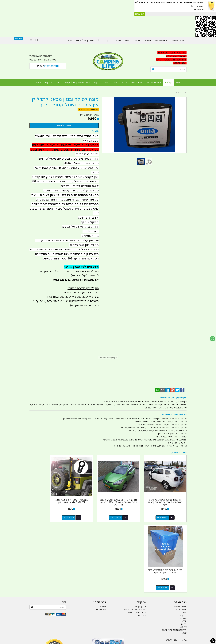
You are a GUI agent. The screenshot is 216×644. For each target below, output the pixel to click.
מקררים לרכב (75, 628)
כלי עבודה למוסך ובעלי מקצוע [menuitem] (77, 82)
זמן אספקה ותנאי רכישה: (173, 397)
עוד (39, 82)
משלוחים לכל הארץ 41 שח (81, 267)
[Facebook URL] (37, 40)
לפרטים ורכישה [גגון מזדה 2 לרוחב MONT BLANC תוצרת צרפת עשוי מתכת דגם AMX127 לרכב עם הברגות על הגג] (125, 511)
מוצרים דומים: (179, 452)
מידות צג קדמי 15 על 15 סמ (80, 227)
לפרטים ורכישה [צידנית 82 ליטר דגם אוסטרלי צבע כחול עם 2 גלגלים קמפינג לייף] (45, 511)
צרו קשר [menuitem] (97, 82)
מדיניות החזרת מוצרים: (174, 414)
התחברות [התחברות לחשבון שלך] (18, 38)
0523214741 (135, 535)
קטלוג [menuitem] (168, 82)
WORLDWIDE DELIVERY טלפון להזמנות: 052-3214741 (43, 58)
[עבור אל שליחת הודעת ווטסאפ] (213, 339)
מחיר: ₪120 (199, 10)
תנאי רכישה (142, 538)
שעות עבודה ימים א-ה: (169, 583)
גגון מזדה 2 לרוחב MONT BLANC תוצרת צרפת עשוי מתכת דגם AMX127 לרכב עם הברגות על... (128, 497)
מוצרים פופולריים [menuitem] (154, 82)
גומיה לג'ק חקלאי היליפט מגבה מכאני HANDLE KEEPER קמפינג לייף (88, 496)
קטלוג (178, 92)
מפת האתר (180, 525)
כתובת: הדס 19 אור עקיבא (135, 532)
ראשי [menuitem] (178, 82)
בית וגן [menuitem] (58, 82)
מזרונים (65, 628)
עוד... (63, 525)
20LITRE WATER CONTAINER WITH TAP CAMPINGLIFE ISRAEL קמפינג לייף (169, 2)
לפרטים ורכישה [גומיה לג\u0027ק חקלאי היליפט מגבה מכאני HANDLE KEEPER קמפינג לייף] (85, 511)
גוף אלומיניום (90, 236)
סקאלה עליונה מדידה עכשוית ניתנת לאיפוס (71, 190)
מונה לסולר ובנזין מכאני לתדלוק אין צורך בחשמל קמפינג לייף (65, 102)
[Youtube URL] (34, 40)
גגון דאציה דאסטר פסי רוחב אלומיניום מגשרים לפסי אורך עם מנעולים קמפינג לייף (168, 496)
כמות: (169, 8)
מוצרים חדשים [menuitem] (137, 82)
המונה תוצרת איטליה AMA (81, 163)
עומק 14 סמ (91, 231)
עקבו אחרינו (99, 525)
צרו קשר (142, 525)
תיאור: (95, 131)
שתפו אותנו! (101, 532)
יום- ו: (162, 593)
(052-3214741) (62, 280)
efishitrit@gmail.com (177, 573)
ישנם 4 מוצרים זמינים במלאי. (88, 109)
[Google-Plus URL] (35, 40)
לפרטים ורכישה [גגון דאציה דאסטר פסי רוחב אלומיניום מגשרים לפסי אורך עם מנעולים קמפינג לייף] (166, 511)
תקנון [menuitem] (107, 82)
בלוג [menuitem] (115, 82)
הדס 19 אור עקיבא (179, 578)
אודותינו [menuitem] (124, 82)
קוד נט (104, 642)
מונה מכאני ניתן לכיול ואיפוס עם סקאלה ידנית (69, 159)
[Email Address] (31, 40)
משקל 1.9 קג (90, 222)
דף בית (184, 92)
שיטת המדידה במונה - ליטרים (80, 186)
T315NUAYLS (86, 115)
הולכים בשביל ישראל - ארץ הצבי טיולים (108, 583)
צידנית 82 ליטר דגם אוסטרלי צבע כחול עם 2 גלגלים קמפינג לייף (48, 494)
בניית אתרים (98, 642)
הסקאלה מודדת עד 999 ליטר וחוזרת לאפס (71, 258)
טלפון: (144, 535)
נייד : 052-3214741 (178, 568)
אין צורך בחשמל (88, 218)
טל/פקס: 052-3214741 (176, 563)
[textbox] (169, 58)
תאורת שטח (87, 628)
